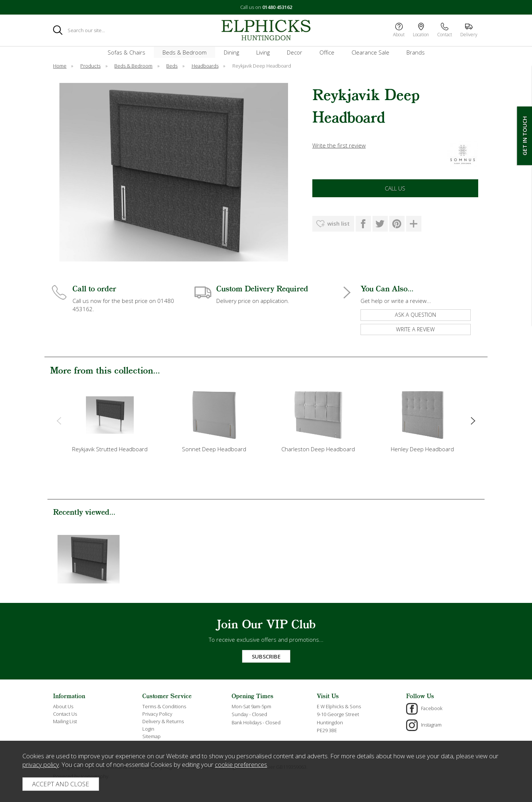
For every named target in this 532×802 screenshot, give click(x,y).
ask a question (415, 315)
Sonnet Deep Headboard (214, 449)
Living (263, 52)
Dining (231, 52)
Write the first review (339, 145)
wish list (338, 223)
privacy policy (41, 764)
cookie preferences (241, 764)
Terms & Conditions (164, 706)
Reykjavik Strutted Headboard (110, 449)
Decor (295, 52)
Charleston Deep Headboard (318, 449)
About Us (63, 706)
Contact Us (65, 714)
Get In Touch (525, 136)
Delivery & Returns (163, 721)
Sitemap (151, 736)
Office (327, 52)
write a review (415, 329)
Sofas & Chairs (126, 52)
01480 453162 (277, 7)
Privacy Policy (157, 714)
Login (148, 729)
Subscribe (266, 656)
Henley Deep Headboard (422, 449)
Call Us (395, 188)
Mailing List (65, 721)
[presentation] (59, 420)
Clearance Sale (370, 52)
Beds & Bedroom (185, 52)
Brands (416, 52)
